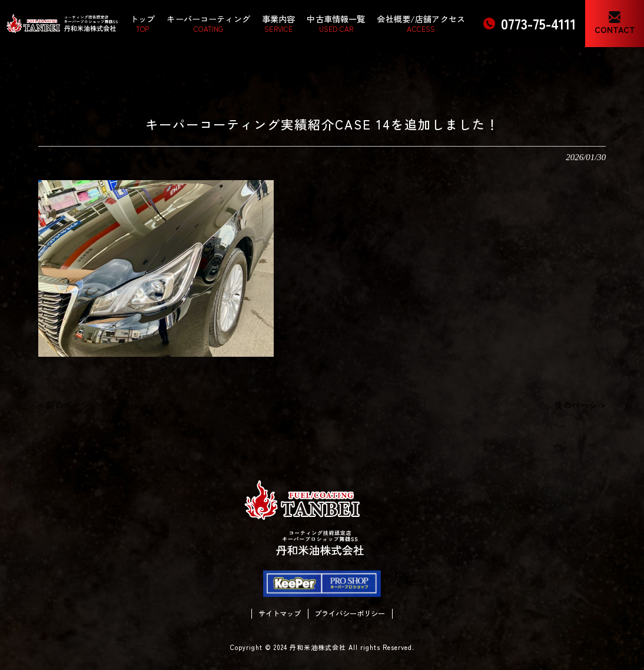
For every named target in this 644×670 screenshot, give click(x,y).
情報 (101, 59)
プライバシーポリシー (350, 614)
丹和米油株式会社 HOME (42, 59)
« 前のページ (64, 405)
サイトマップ (280, 614)
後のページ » (580, 405)
